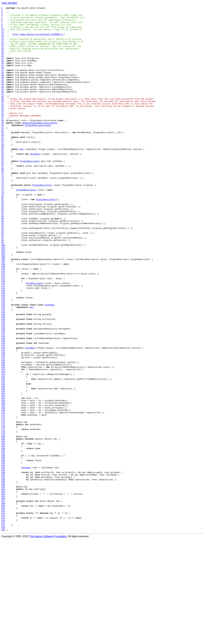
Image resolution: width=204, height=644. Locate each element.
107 (3, 313)
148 (3, 431)
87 (3, 255)
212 (3, 614)
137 (3, 399)
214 (3, 620)
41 (3, 123)
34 (3, 103)
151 (3, 439)
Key (22, 178)
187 (3, 543)
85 (3, 250)
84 (3, 247)
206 (3, 597)
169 (3, 491)
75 (3, 221)
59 (3, 175)
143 (3, 416)
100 (3, 293)
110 (3, 321)
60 (3, 178)
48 (3, 143)
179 (3, 520)
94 (3, 275)
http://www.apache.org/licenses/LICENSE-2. (38, 40)
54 (3, 161)
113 (3, 330)
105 (3, 307)
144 (3, 419)
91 (3, 267)
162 (3, 471)
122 (3, 356)
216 (3, 626)
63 (3, 186)
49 (3, 146)
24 (3, 74)
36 (3, 109)
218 (3, 632)
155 (3, 451)
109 (3, 319)
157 (3, 456)
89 (3, 261)
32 (3, 97)
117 (3, 342)
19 (3, 60)
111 (3, 324)
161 (3, 468)
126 (3, 367)
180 (3, 523)
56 (3, 166)
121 (3, 353)
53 (3, 158)
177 (3, 514)
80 (3, 235)
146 (3, 425)
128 (3, 373)
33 (3, 100)
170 (3, 494)
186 (3, 540)
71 (3, 209)
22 (3, 69)
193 (3, 560)
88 (3, 258)
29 (3, 89)
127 (3, 370)
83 (3, 244)
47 (3, 140)
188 (3, 546)
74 (3, 218)
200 (3, 580)
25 (3, 77)
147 (3, 428)
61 (3, 181)
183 (3, 531)
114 (3, 333)
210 (3, 609)
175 (3, 508)
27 (3, 83)
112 (3, 327)
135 (3, 393)
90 (3, 264)
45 (3, 135)
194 (3, 563)
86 (3, 252)
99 (3, 290)
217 (3, 629)
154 (3, 448)
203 (3, 589)
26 (3, 80)
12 (3, 40)
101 (3, 296)
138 (3, 402)
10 (3, 34)
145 (3, 422)
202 (3, 586)
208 (3, 603)
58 (3, 172)
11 (3, 37)
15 (3, 49)
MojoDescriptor (35, 339)
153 (3, 445)
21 (3, 66)
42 (3, 126)
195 (3, 566)
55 (3, 163)
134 (3, 390)
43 (3, 129)
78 (3, 230)
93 (3, 273)
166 (3, 482)
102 (3, 298)
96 (3, 281)
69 (3, 204)
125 (3, 365)
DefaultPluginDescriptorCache (40, 146)
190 (3, 551)
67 (3, 198)
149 (3, 433)
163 (3, 474)
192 (3, 557)
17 (3, 54)
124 (3, 362)
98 (3, 287)
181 (3, 525)
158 (3, 459)
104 (3, 304)
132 (3, 385)
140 (3, 408)
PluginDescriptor (30, 192)
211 (3, 612)
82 (3, 241)
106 (3, 310)
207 (3, 600)
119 (3, 347)
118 (3, 344)
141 (3, 411)
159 (3, 462)
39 (3, 117)
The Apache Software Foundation (48, 641)
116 (3, 339)
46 (3, 138)
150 (3, 436)
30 (3, 92)
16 (3, 51)
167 (3, 485)
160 (3, 465)
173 (3, 502)
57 (3, 169)
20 (3, 63)
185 (3, 537)
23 (3, 72)
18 (3, 57)
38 (3, 115)
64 (3, 189)
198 (3, 574)
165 (3, 479)
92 (3, 270)
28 (3, 86)
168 (3, 488)
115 (3, 336)
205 (3, 594)
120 (3, 350)
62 (3, 184)
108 (3, 316)
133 (3, 388)
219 (3, 635)
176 (3, 511)
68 (3, 201)
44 (3, 132)
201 (3, 583)
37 (3, 112)
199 (3, 577)
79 (3, 232)
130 (3, 379)
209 (3, 606)
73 (3, 215)
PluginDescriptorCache (38, 149)
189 (3, 548)
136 (3, 396)
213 (3, 617)
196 (3, 569)
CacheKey (35, 184)
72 (3, 212)
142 (3, 413)
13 (3, 43)
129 (3, 376)
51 (3, 152)
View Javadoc (9, 3)
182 (3, 528)
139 (3, 405)
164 (3, 477)
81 (3, 238)
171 (3, 497)
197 (3, 571)
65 (3, 192)
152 (3, 442)
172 (3, 500)
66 (3, 195)
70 (3, 207)
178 (3, 517)
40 (3, 120)
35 (3, 106)
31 (3, 94)
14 (3, 46)
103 (3, 301)
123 (3, 359)
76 (3, 224)
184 (3, 534)
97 (3, 284)
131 (3, 382)
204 (3, 591)
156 (3, 454)
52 (3, 155)
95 (3, 278)
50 (3, 149)
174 (3, 505)
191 (3, 554)
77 (3, 227)
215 (3, 623)
